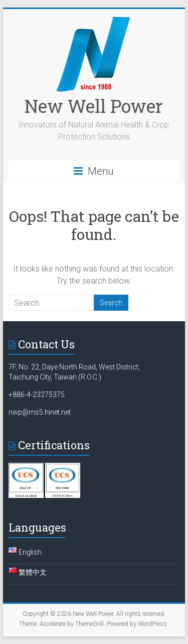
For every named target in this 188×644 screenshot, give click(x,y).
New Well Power (94, 106)
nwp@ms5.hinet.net (40, 412)
